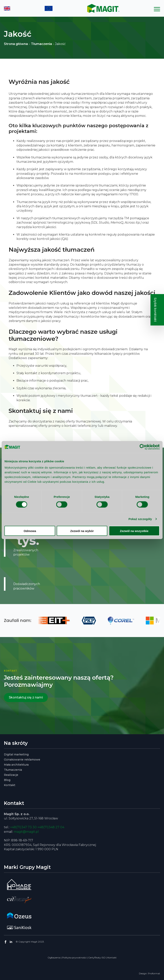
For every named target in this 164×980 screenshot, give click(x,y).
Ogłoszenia (54, 958)
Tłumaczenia (41, 44)
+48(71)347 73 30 (23, 827)
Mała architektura (16, 765)
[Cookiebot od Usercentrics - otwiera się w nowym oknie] (142, 447)
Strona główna (16, 44)
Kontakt (10, 785)
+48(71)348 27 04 (51, 827)
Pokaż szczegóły (140, 519)
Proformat (154, 973)
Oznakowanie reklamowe (22, 760)
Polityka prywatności (74, 958)
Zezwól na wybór (82, 531)
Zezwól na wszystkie (134, 531)
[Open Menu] (157, 9)
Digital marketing (16, 754)
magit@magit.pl (26, 832)
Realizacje (11, 775)
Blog (7, 780)
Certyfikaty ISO (97, 958)
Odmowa (30, 531)
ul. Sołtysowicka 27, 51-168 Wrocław (31, 818)
